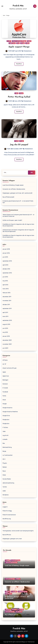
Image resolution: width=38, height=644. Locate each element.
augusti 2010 (6, 324)
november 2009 (7, 344)
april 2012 (5, 285)
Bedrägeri (5, 380)
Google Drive (6, 416)
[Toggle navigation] (2, 6)
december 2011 (7, 297)
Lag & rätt (6, 435)
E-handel (5, 388)
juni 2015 (5, 257)
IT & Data (5, 427)
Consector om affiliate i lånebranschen (14, 189)
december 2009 (7, 340)
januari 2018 (6, 249)
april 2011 (5, 312)
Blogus (24, 642)
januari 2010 (6, 336)
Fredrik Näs (18, 6)
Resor (4, 471)
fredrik (9, 51)
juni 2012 (5, 277)
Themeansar (31, 642)
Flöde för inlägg (7, 511)
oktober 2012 (6, 269)
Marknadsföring (7, 447)
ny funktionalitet (8, 455)
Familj (17, 141)
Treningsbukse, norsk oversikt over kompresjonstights (18, 531)
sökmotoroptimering (8, 483)
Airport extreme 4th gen (19, 41)
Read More (19, 64)
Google (5, 404)
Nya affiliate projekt (8, 197)
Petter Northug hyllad (19, 97)
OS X (4, 459)
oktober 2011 (6, 305)
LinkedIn (5, 439)
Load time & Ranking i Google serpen (13, 185)
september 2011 (7, 309)
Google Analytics (7, 408)
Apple (29, 41)
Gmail (4, 400)
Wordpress (6, 495)
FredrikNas (6, 224)
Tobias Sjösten (7, 215)
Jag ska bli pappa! (19, 145)
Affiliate (5, 360)
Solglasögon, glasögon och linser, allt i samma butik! (18, 193)
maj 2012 (5, 281)
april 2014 (5, 265)
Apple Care (12, 43)
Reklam (5, 467)
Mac (18, 43)
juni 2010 (5, 328)
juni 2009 (5, 348)
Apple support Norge (19, 47)
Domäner (5, 384)
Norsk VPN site (7, 535)
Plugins (5, 463)
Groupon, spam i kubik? (16, 220)
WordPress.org (7, 519)
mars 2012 (6, 289)
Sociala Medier (7, 479)
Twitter (5, 487)
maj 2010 (5, 332)
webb (27, 43)
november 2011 (7, 301)
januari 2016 (6, 253)
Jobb (16, 93)
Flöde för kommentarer (9, 515)
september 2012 (7, 273)
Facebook (5, 392)
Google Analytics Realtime (10, 412)
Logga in (5, 507)
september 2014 (7, 261)
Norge (23, 43)
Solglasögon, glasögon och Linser (12, 539)
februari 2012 (7, 293)
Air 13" (9, 41)
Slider (4, 475)
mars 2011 (5, 316)
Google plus (6, 420)
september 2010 (7, 320)
